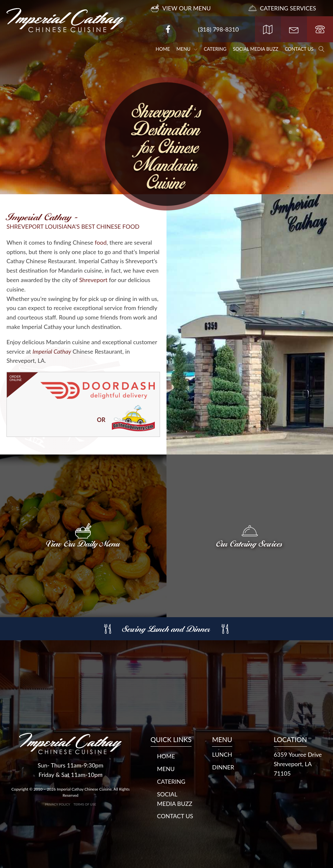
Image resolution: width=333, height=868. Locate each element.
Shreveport (93, 280)
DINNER (223, 767)
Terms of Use (85, 804)
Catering (215, 49)
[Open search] (322, 49)
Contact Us (299, 49)
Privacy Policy (58, 804)
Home (163, 49)
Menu (187, 49)
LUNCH (222, 754)
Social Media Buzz (256, 49)
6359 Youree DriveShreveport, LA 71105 (298, 764)
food (101, 242)
